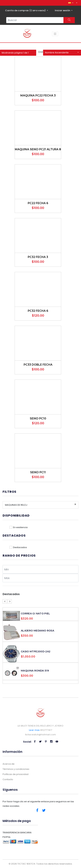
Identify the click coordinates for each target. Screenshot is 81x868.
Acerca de (9, 764)
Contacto (8, 779)
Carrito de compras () (26, 10)
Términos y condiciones (16, 769)
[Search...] (35, 20)
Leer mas (34, 730)
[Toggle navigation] (55, 34)
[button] (71, 3)
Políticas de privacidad (16, 774)
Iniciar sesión (63, 10)
